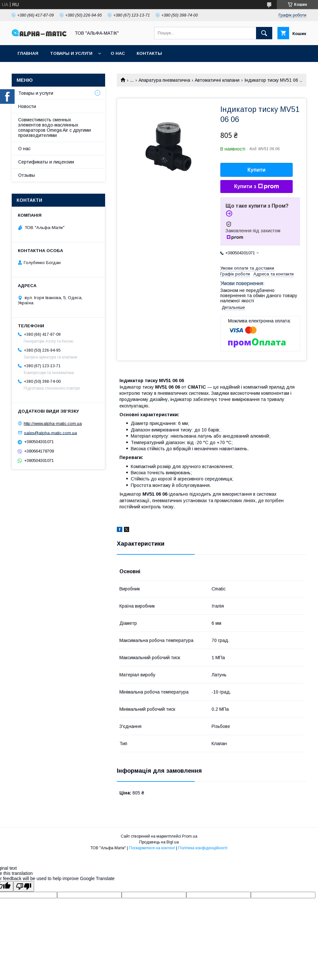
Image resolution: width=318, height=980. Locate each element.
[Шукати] (264, 33)
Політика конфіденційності (203, 848)
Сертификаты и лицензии (46, 162)
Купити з (256, 187)
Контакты (149, 53)
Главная (28, 53)
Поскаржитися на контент (152, 848)
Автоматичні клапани (217, 80)
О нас (118, 53)
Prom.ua (190, 836)
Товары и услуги (71, 53)
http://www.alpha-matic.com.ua (53, 423)
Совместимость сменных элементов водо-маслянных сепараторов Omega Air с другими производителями (55, 127)
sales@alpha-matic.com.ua (50, 433)
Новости (27, 106)
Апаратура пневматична (164, 80)
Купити (257, 170)
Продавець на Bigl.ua (159, 842)
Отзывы (27, 175)
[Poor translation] (24, 886)
